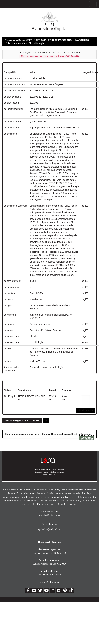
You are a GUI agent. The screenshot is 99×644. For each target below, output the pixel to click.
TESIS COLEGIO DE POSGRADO (54, 40)
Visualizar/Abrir (85, 410)
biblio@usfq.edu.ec (49, 582)
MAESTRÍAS (82, 40)
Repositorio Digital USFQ (19, 40)
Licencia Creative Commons (77, 434)
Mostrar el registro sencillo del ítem (22, 420)
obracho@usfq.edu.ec (50, 515)
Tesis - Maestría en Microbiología (26, 43)
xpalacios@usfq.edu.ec (49, 529)
